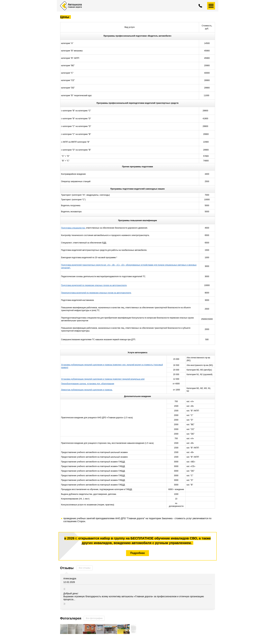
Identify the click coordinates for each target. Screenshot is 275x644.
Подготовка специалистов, (74, 228)
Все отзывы (85, 568)
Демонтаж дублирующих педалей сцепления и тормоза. (87, 390)
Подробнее (137, 553)
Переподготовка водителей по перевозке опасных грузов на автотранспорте (96, 293)
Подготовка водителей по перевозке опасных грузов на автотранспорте (94, 285)
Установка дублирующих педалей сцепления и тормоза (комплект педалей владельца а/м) (103, 379)
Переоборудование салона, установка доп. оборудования (88, 384)
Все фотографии (94, 618)
